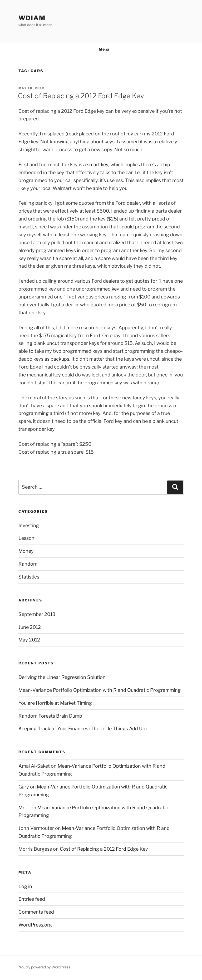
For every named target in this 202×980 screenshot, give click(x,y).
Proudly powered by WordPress (44, 967)
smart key (98, 165)
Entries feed (32, 899)
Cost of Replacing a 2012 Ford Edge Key (81, 96)
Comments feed (36, 912)
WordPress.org (35, 925)
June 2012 (30, 627)
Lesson (26, 538)
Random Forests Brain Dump (50, 716)
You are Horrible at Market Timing (55, 703)
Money (26, 551)
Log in (25, 886)
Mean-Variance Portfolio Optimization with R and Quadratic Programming (100, 690)
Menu (101, 49)
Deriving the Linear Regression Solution (62, 677)
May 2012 (29, 640)
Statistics (29, 577)
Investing (29, 525)
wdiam (32, 18)
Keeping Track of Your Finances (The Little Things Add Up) (83, 729)
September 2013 (37, 614)
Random (28, 564)
